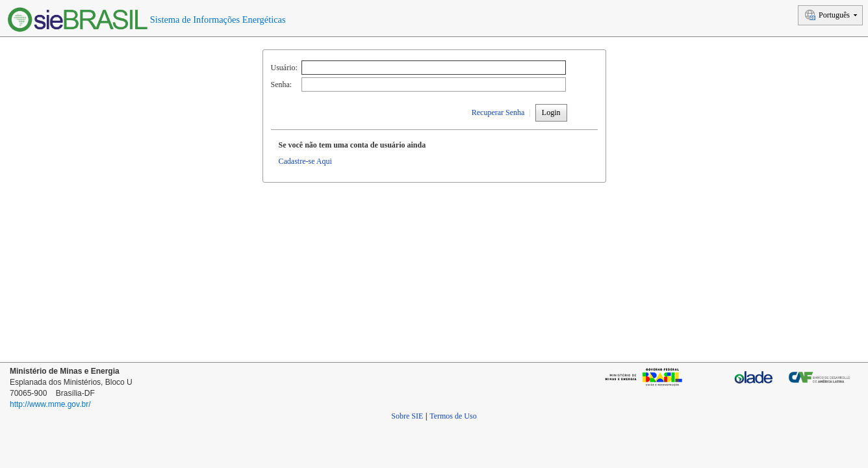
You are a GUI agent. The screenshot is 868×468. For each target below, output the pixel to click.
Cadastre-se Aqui (305, 161)
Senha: (282, 84)
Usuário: (284, 68)
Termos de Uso (453, 416)
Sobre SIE (407, 416)
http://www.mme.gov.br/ (50, 404)
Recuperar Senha (498, 112)
